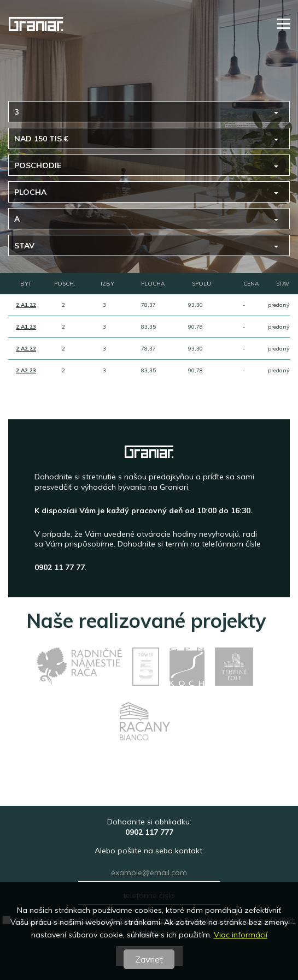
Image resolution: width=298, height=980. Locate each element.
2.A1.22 (26, 305)
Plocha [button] (30, 192)
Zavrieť (149, 959)
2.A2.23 (26, 370)
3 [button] (16, 112)
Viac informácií (241, 935)
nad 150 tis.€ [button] (41, 139)
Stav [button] (24, 246)
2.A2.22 (26, 349)
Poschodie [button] (38, 165)
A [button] (17, 219)
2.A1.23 (26, 327)
